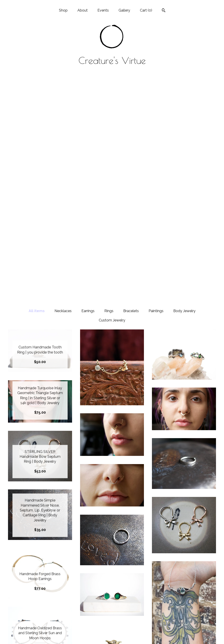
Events (103, 10)
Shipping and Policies (40, 627)
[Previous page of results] (89, 556)
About (83, 10)
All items (37, 89)
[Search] (164, 11)
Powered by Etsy (184, 613)
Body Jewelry (184, 89)
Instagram (112, 599)
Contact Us (40, 635)
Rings (109, 89)
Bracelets (131, 89)
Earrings (88, 89)
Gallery (124, 10)
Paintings (156, 89)
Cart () (146, 10)
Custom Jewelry (112, 98)
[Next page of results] (136, 556)
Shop (63, 10)
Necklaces (63, 89)
